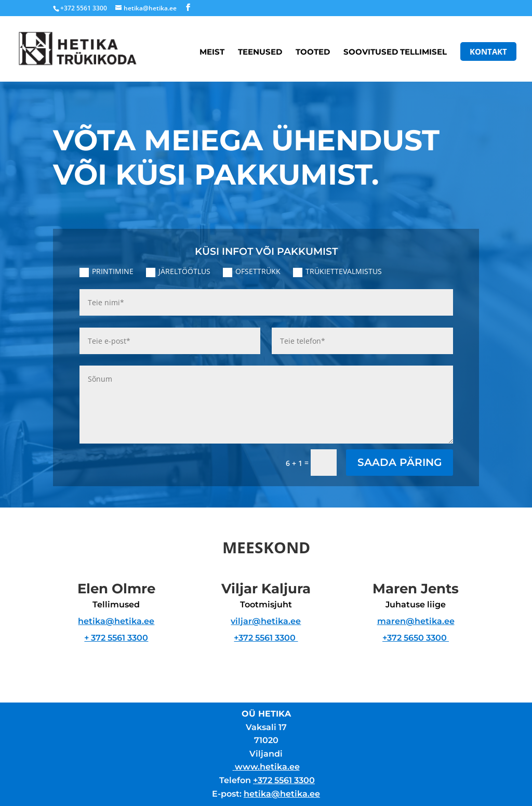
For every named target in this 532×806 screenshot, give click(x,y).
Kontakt (488, 51)
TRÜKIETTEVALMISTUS (337, 271)
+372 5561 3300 (266, 638)
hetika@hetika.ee (116, 621)
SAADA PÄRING (400, 462)
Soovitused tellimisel (395, 53)
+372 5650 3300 (416, 638)
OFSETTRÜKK (252, 271)
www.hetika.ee (267, 767)
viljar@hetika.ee (266, 621)
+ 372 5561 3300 (116, 638)
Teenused (260, 53)
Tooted (313, 53)
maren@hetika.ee (416, 621)
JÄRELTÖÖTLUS (178, 271)
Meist (212, 53)
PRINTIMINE (107, 271)
